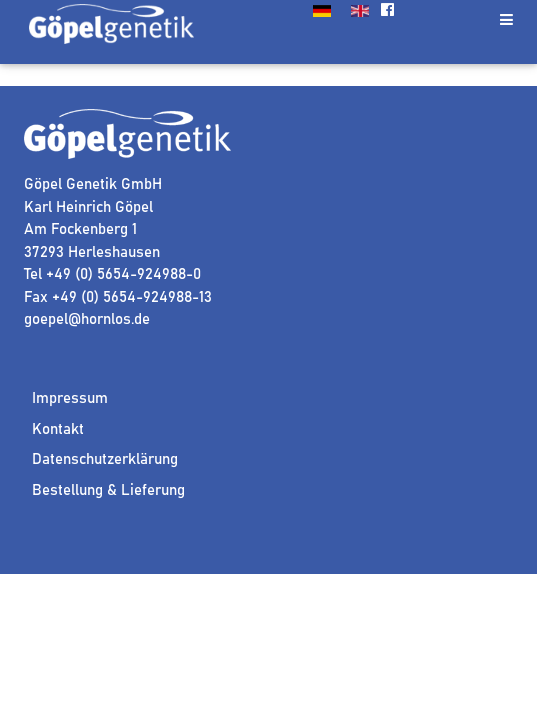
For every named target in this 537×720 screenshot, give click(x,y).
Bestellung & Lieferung (108, 490)
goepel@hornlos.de (87, 319)
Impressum (70, 398)
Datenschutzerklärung (105, 459)
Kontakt (58, 429)
